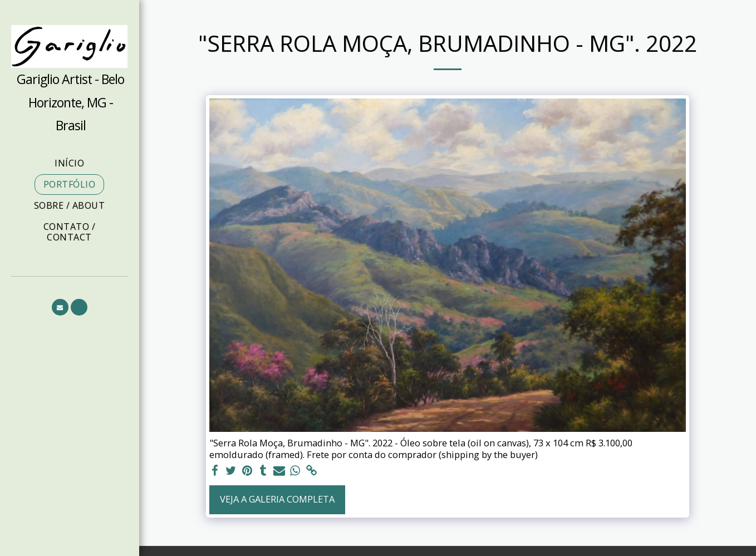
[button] (60, 307)
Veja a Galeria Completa (277, 499)
